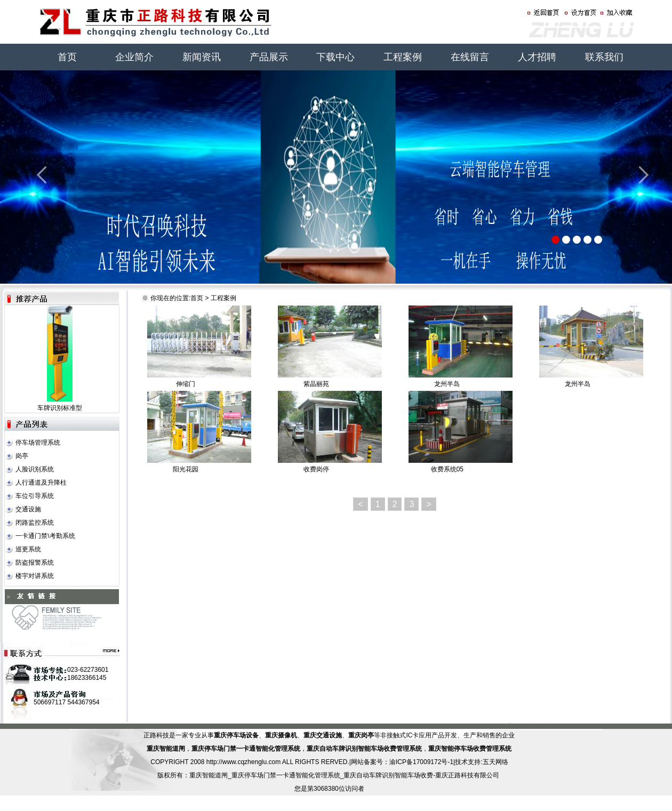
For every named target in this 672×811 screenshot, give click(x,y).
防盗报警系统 (35, 563)
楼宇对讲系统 (35, 576)
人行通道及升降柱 (41, 483)
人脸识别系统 (35, 469)
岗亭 (22, 456)
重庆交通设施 (323, 735)
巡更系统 (28, 549)
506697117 (50, 702)
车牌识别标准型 (60, 408)
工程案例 (403, 57)
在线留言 (470, 57)
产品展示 (269, 57)
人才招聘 (537, 57)
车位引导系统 (35, 496)
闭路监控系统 (35, 523)
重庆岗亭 (361, 735)
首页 (67, 57)
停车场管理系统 (38, 443)
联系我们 (604, 57)
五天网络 (495, 762)
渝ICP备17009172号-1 (421, 762)
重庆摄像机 (281, 735)
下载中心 (335, 57)
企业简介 (134, 57)
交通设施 (28, 509)
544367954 (83, 702)
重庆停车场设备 (236, 735)
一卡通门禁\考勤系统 (45, 536)
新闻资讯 (202, 57)
